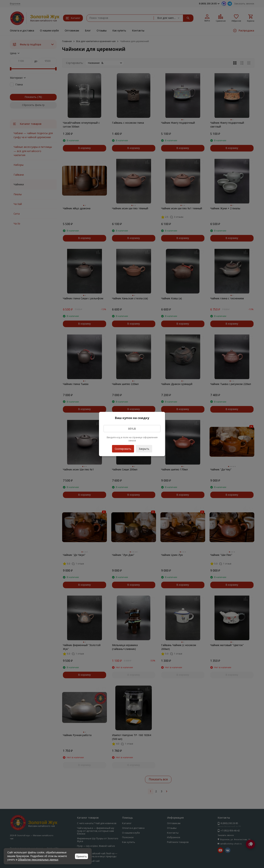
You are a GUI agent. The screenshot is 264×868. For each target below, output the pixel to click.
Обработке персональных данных (38, 860)
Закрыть (144, 449)
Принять (81, 856)
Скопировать (123, 448)
